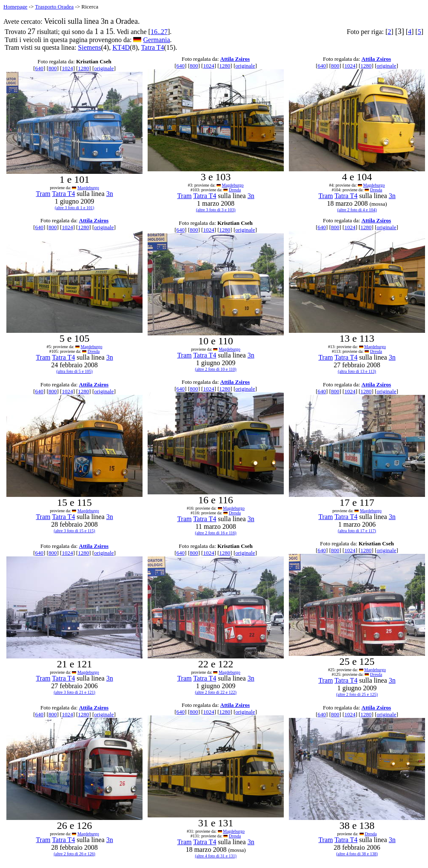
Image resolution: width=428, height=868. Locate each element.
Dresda (235, 190)
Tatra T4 (152, 47)
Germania (156, 40)
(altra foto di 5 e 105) (74, 371)
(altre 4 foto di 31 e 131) (216, 856)
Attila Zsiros (235, 59)
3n (110, 194)
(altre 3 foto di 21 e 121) (74, 692)
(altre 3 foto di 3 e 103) (216, 210)
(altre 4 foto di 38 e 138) (357, 854)
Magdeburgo (88, 188)
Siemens (89, 47)
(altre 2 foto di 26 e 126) (74, 854)
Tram (43, 194)
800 (53, 68)
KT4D (121, 47)
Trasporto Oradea (54, 7)
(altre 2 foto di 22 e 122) (216, 692)
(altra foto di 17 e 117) (357, 531)
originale (104, 68)
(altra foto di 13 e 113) (357, 371)
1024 (67, 68)
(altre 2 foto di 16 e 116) (215, 533)
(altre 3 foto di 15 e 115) (74, 531)
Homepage (15, 7)
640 (40, 68)
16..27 (159, 32)
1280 (83, 68)
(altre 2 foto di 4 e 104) (357, 210)
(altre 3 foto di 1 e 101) (75, 208)
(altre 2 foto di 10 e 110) (215, 369)
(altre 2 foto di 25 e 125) (357, 694)
